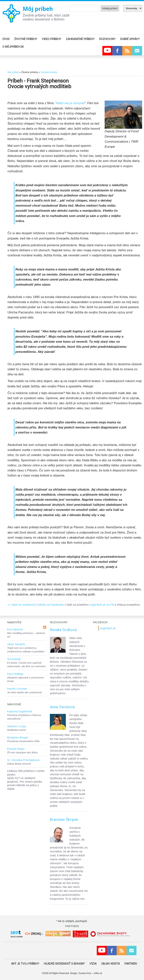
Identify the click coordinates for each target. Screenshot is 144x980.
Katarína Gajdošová (20, 711)
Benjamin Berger (18, 737)
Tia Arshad (14, 659)
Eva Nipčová (15, 629)
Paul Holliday (15, 674)
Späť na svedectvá (23, 605)
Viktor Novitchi (16, 644)
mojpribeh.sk (108, 628)
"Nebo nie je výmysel (70, 103)
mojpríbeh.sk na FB (102, 605)
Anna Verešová (62, 707)
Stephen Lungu (17, 726)
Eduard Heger (16, 749)
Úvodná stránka (49, 72)
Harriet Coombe (17, 689)
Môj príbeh (38, 9)
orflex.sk (98, 973)
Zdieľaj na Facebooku (51, 605)
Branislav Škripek (64, 820)
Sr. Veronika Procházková (23, 760)
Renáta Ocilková (63, 630)
